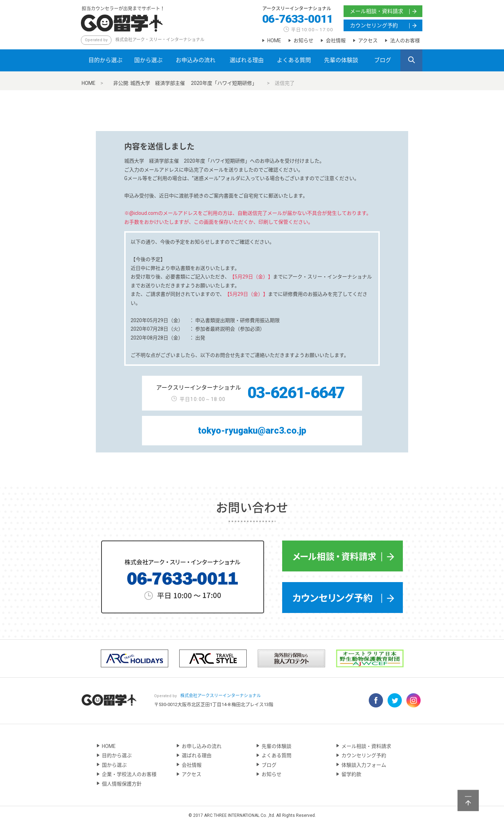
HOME (274, 40)
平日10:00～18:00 (203, 399)
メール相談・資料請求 (377, 11)
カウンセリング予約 (374, 26)
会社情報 (336, 40)
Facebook (376, 700)
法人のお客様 (405, 40)
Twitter (395, 700)
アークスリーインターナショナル (297, 9)
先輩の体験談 (341, 60)
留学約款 (351, 774)
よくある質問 (294, 60)
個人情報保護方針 (122, 784)
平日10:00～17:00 (312, 30)
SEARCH (411, 61)
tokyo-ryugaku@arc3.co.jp (252, 431)
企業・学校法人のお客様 (129, 774)
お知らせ (303, 40)
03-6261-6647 (296, 393)
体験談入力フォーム (364, 765)
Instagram (413, 700)
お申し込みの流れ (202, 746)
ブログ (383, 60)
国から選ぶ (148, 60)
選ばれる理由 (247, 60)
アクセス (368, 40)
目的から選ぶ (105, 60)
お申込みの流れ (196, 60)
